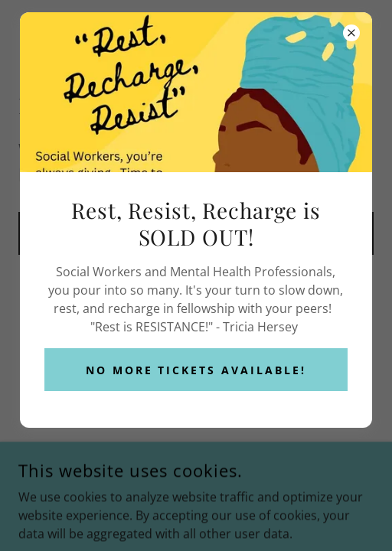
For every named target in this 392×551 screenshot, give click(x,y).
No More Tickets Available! (196, 370)
